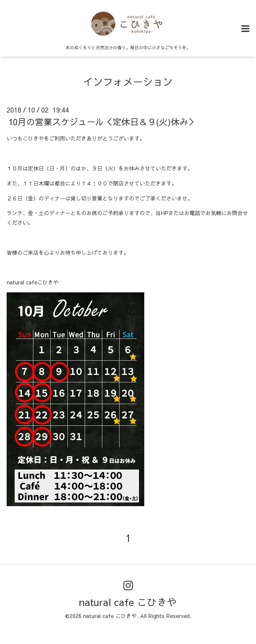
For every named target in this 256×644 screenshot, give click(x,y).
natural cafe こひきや (128, 602)
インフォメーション (128, 81)
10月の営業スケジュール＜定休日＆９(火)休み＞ (103, 122)
